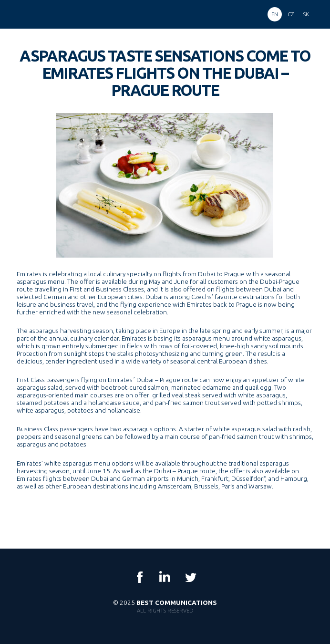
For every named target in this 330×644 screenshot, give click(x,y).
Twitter (190, 577)
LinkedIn (165, 577)
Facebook (140, 577)
